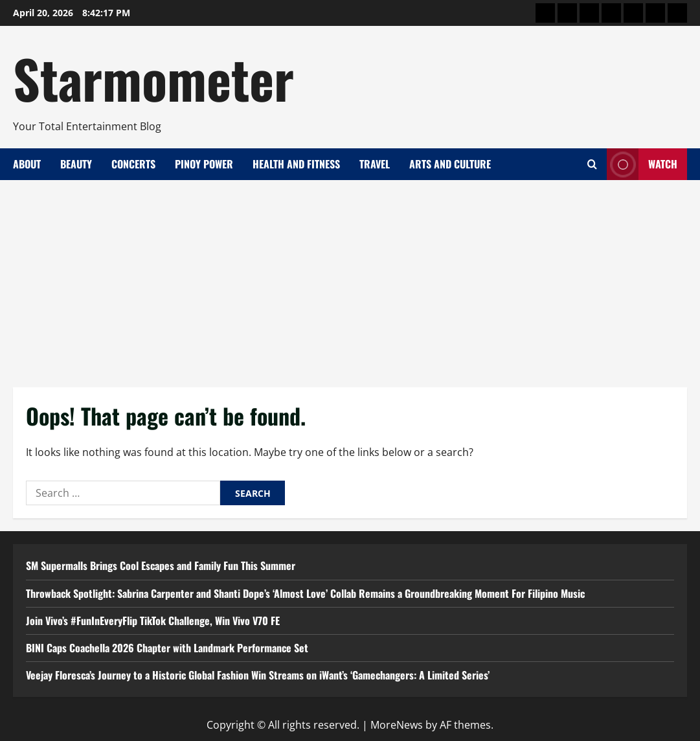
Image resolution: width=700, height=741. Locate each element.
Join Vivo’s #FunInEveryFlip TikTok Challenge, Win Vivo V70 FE (153, 621)
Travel (375, 164)
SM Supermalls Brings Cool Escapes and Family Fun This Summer (161, 565)
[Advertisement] (350, 277)
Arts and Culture (450, 164)
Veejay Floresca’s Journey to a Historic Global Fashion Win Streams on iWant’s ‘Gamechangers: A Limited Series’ (258, 675)
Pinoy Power (204, 164)
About (27, 164)
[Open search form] (592, 164)
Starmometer (153, 78)
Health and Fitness (296, 164)
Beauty (76, 164)
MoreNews (397, 725)
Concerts (133, 164)
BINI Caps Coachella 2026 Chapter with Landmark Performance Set (167, 648)
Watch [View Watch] (642, 164)
